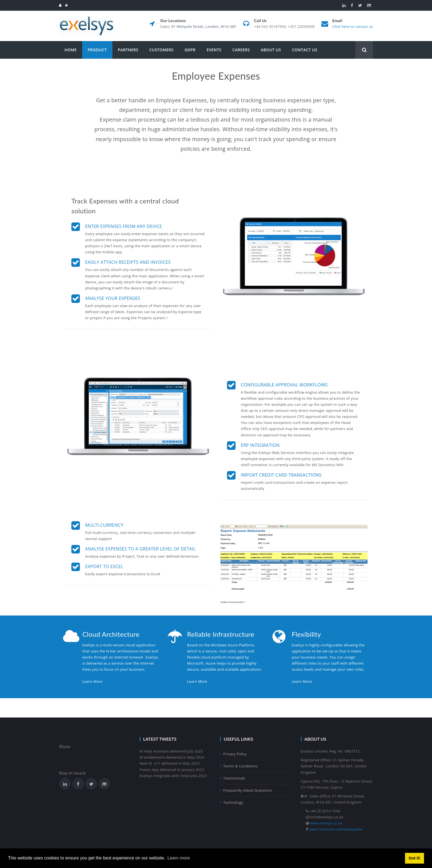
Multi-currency (104, 525)
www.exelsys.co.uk (326, 823)
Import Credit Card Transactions (281, 475)
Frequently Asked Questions (246, 790)
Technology (232, 802)
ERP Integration (260, 445)
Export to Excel (104, 566)
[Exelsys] (87, 19)
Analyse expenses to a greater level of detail (140, 549)
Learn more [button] (179, 858)
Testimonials (233, 778)
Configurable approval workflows (284, 385)
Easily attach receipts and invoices (128, 262)
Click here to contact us (353, 26)
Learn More (92, 681)
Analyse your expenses (113, 298)
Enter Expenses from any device (124, 226)
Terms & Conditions (239, 766)
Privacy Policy (233, 754)
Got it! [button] (414, 858)
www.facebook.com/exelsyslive (336, 829)
